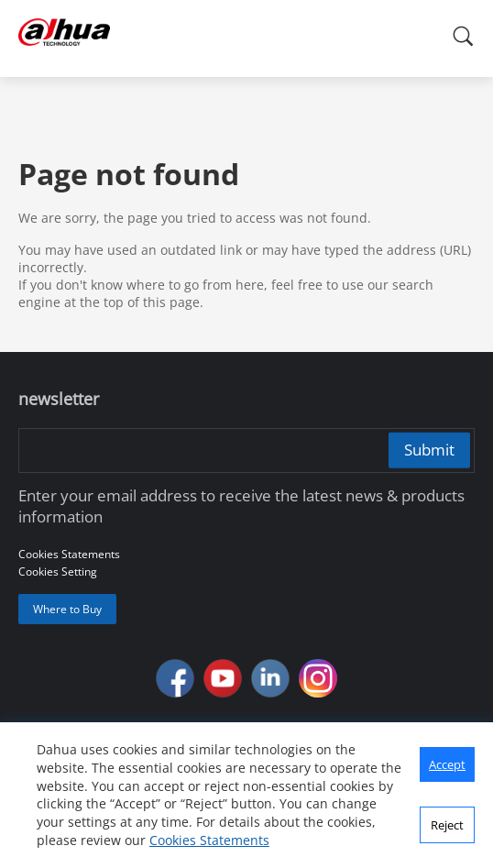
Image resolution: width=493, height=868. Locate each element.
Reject (447, 825)
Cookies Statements (209, 840)
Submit (429, 450)
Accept (447, 764)
